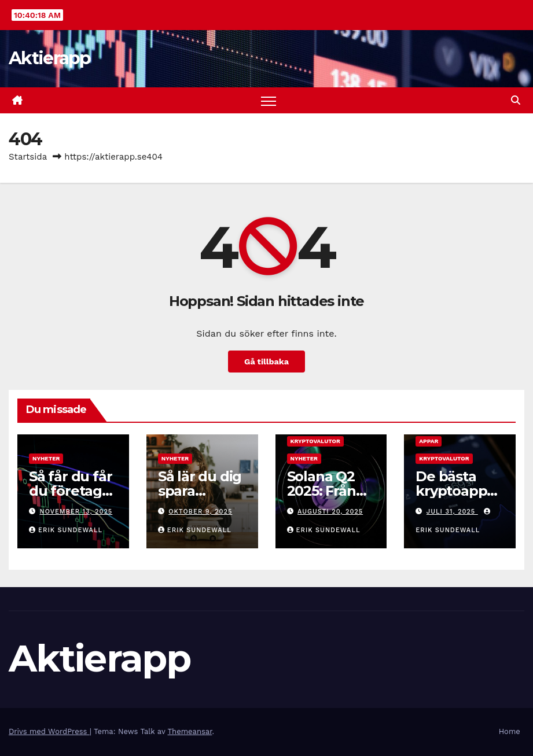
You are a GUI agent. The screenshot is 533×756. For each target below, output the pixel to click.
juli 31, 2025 (452, 512)
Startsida (28, 157)
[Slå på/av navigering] (269, 100)
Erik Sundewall (66, 530)
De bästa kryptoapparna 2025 (458, 491)
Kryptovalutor (315, 441)
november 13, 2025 (76, 512)
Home (510, 731)
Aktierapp (50, 58)
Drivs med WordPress (49, 731)
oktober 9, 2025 (200, 512)
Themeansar (190, 731)
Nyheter (46, 458)
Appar (429, 441)
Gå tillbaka (266, 362)
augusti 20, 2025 (330, 512)
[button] (516, 100)
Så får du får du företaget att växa (73, 491)
